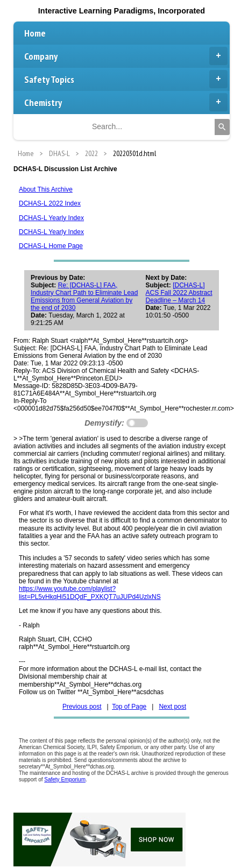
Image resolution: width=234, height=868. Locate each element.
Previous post (82, 707)
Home (35, 33)
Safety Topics (126, 79)
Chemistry (126, 102)
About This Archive (46, 189)
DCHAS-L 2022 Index (50, 203)
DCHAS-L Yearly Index (51, 218)
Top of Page (129, 707)
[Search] (222, 127)
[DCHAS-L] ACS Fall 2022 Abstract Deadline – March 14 (179, 293)
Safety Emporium (65, 779)
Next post (172, 707)
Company (126, 56)
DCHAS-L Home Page (51, 246)
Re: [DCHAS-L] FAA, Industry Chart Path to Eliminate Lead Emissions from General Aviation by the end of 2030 (84, 297)
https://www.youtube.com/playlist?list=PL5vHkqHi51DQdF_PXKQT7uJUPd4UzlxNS (90, 592)
